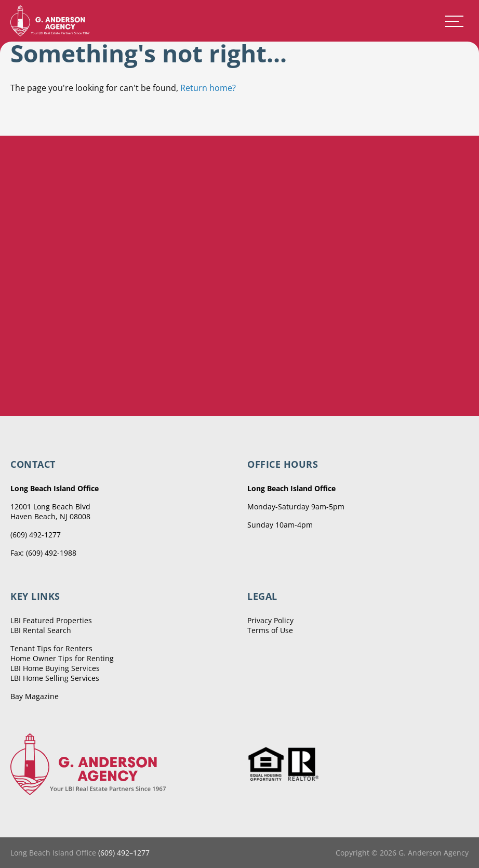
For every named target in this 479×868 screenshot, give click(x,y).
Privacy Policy (270, 620)
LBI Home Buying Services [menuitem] (55, 668)
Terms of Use (270, 630)
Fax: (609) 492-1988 (43, 553)
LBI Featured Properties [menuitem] (51, 620)
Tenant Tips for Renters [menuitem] (51, 648)
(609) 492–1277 (124, 853)
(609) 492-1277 (36, 535)
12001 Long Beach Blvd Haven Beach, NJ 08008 (50, 511)
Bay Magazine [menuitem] (35, 696)
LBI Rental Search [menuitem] (41, 630)
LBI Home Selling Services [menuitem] (55, 678)
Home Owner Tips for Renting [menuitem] (62, 658)
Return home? (208, 88)
